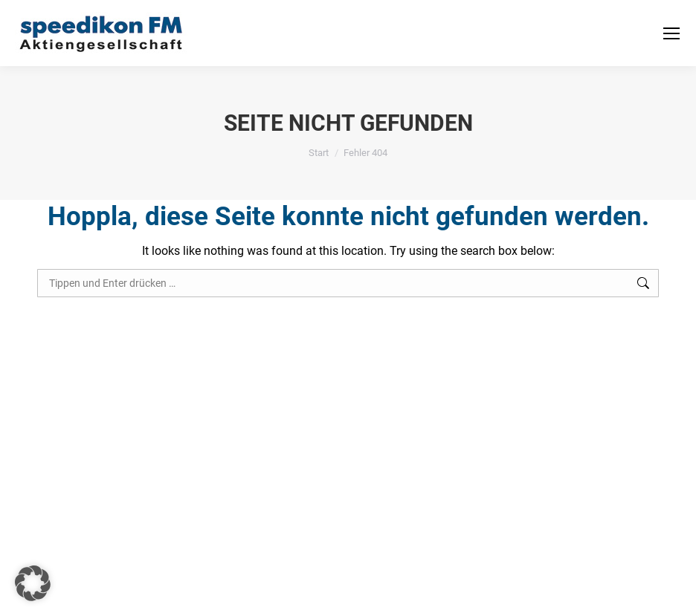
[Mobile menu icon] (671, 33)
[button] (33, 583)
